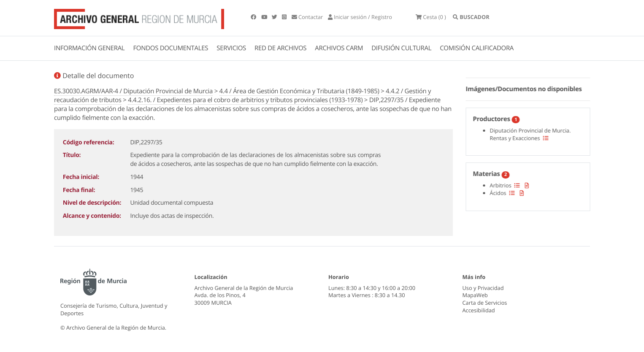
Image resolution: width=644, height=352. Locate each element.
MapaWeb (475, 295)
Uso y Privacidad (483, 288)
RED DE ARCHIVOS (280, 48)
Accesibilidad (479, 310)
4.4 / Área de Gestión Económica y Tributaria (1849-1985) (299, 91)
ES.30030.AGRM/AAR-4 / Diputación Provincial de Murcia (133, 91)
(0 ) (431, 17)
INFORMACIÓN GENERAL (89, 48)
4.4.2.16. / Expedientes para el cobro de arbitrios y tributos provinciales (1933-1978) (245, 100)
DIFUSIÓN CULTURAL (401, 48)
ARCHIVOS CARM (339, 48)
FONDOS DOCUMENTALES (170, 48)
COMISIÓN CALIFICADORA (477, 48)
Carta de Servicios (485, 303)
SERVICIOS (231, 48)
